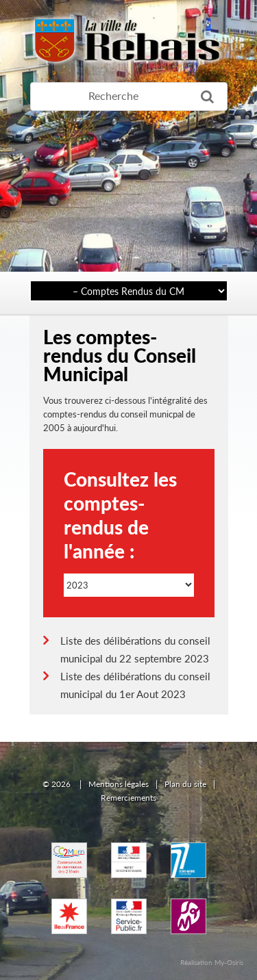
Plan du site (185, 784)
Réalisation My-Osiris (212, 962)
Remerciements (128, 798)
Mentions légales (119, 784)
